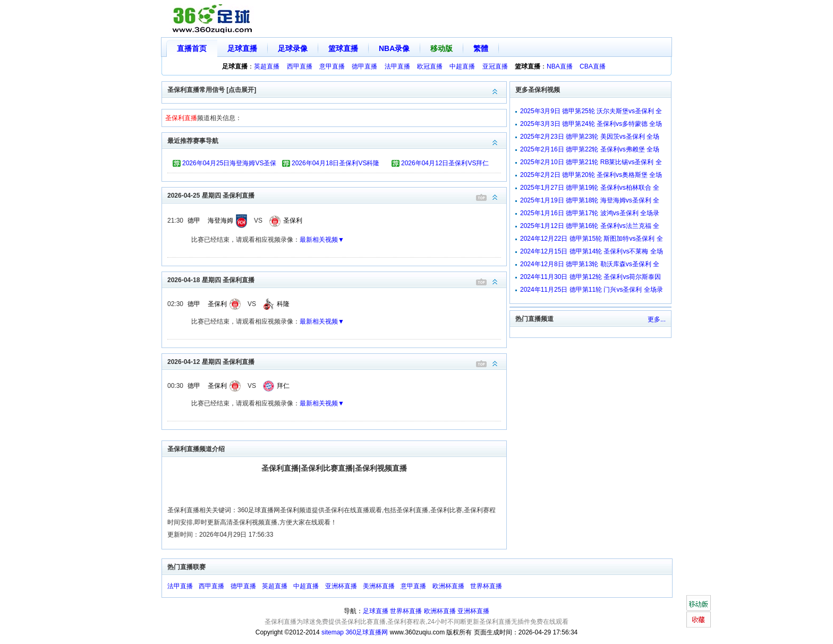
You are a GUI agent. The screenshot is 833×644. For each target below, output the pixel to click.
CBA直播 (593, 66)
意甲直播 (332, 66)
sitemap (333, 632)
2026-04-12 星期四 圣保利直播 (337, 361)
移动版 (441, 48)
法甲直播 (397, 66)
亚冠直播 (495, 66)
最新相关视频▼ (322, 240)
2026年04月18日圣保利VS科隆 (335, 163)
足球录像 (293, 48)
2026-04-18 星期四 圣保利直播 (337, 279)
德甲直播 (364, 66)
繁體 (481, 48)
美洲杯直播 (379, 586)
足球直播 (242, 48)
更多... (657, 319)
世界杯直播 (486, 586)
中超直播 (462, 66)
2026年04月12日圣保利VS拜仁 (445, 163)
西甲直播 (300, 66)
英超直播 (267, 66)
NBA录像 (394, 48)
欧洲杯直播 (448, 586)
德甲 (194, 221)
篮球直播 (343, 48)
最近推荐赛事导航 (337, 140)
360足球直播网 (367, 632)
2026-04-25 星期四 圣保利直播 (337, 195)
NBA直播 (560, 66)
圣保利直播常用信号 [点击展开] (337, 89)
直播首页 (192, 48)
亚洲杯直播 (341, 586)
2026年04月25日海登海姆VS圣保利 (229, 165)
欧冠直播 (430, 66)
